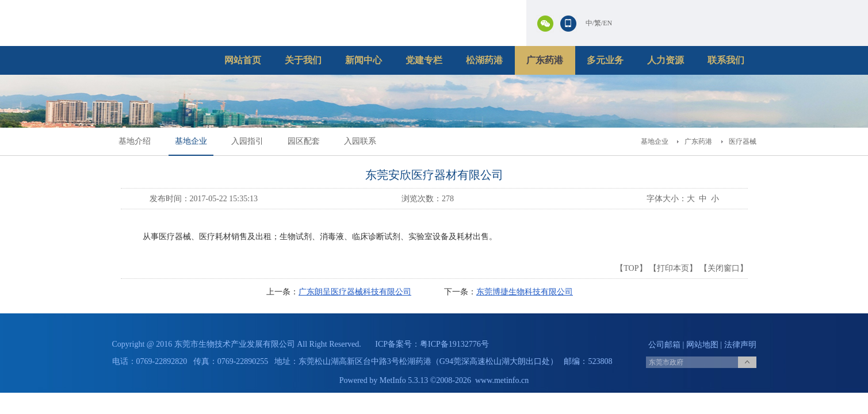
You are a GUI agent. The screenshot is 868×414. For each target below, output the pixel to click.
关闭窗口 (724, 268)
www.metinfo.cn (502, 380)
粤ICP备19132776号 (454, 344)
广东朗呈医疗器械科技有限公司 (355, 292)
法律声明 (740, 345)
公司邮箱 (664, 345)
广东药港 (545, 60)
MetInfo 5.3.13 (404, 380)
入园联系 (360, 141)
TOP (631, 268)
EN (607, 23)
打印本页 (673, 268)
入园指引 (247, 141)
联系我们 (726, 60)
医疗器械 (743, 141)
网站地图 (702, 345)
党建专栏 (424, 60)
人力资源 (666, 60)
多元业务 (605, 60)
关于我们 (303, 60)
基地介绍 (135, 141)
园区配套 (304, 141)
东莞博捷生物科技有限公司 (525, 292)
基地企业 (191, 141)
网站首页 (243, 60)
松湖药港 (484, 60)
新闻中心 (364, 60)
